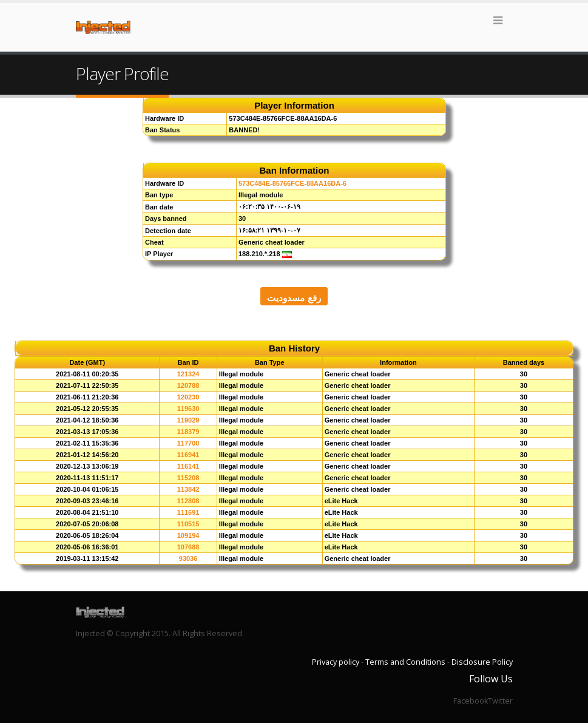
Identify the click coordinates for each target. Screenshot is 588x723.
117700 (188, 443)
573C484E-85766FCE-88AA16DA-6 (292, 183)
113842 (188, 489)
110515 (188, 524)
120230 (188, 397)
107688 (188, 547)
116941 (188, 455)
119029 (188, 420)
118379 (188, 432)
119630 (188, 409)
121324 (188, 374)
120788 (188, 385)
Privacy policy (336, 662)
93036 (188, 558)
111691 (188, 512)
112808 (188, 501)
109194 (188, 535)
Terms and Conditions (405, 662)
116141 (188, 466)
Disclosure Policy (482, 662)
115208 (188, 478)
